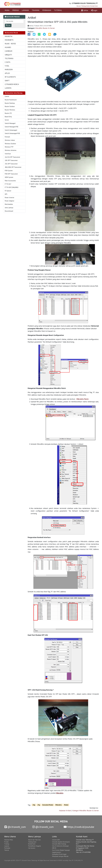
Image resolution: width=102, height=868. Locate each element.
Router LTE (8, 113)
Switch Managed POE (12, 127)
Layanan (7, 846)
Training (7, 844)
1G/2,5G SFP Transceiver (12, 157)
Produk (6, 842)
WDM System (9, 177)
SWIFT (7, 81)
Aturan (78, 6)
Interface (8, 154)
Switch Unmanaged (11, 130)
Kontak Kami (94, 6)
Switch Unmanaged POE (12, 133)
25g (39, 805)
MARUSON (9, 69)
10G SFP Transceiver (11, 160)
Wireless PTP (9, 147)
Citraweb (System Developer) (61, 842)
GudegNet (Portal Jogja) (59, 854)
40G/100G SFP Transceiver (13, 167)
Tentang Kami (85, 6)
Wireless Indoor (10, 140)
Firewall (7, 137)
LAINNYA (8, 88)
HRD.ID (54, 848)
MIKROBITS (9, 40)
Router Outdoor (10, 106)
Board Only (8, 117)
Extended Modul (48, 805)
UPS (6, 194)
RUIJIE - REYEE (10, 44)
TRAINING (36, 10)
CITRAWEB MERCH (12, 84)
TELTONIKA (9, 58)
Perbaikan (7, 848)
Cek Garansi (32, 848)
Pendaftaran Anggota (35, 846)
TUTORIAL (58, 10)
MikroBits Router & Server (45, 28)
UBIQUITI (8, 55)
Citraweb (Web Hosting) (59, 844)
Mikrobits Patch (82, 399)
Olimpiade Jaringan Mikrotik (60, 856)
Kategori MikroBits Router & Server (86, 811)
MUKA (7, 10)
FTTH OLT (8, 184)
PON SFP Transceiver (11, 174)
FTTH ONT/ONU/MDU (12, 187)
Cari (8, 25)
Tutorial (7, 850)
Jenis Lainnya (9, 208)
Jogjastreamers (57, 852)
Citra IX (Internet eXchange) (60, 846)
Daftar (85, 10)
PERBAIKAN (47, 10)
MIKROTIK (9, 36)
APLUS (7, 73)
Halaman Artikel (65, 811)
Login (94, 10)
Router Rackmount (11, 100)
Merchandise (9, 204)
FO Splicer (8, 191)
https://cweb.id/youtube (79, 827)
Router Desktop (10, 103)
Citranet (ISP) (56, 840)
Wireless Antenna (11, 150)
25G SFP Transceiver (11, 164)
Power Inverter (10, 198)
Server (7, 120)
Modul (66, 805)
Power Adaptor (10, 201)
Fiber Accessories (10, 181)
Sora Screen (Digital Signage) (61, 850)
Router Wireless (10, 110)
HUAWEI (8, 47)
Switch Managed (10, 123)
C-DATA (8, 62)
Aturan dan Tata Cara (34, 840)
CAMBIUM (9, 51)
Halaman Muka (9, 840)
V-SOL (7, 66)
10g (34, 805)
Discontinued (9, 211)
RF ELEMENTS (10, 77)
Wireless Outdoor (10, 144)
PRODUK (16, 10)
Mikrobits (60, 793)
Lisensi (7, 96)
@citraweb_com (15, 827)
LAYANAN (25, 10)
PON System (9, 171)
